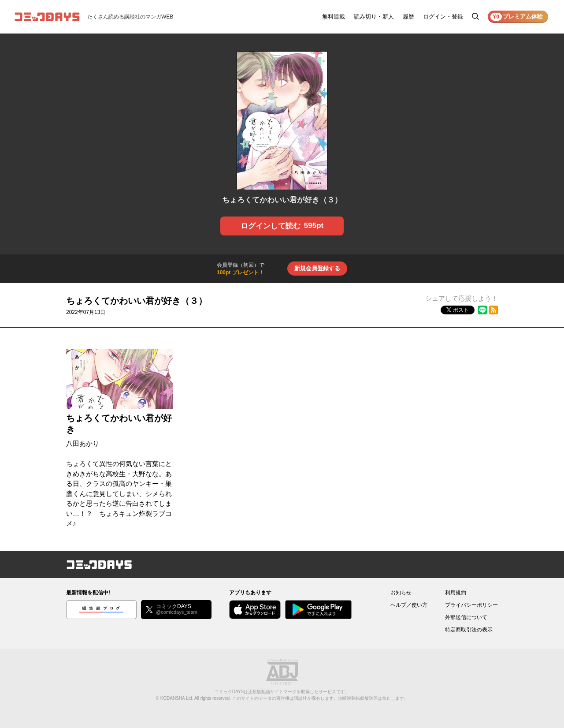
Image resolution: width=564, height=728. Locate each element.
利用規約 (456, 593)
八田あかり (83, 443)
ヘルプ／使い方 (409, 605)
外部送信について (466, 617)
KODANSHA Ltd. (177, 698)
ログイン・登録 (443, 17)
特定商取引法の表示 (469, 630)
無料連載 (334, 17)
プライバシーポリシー (471, 605)
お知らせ (401, 593)
